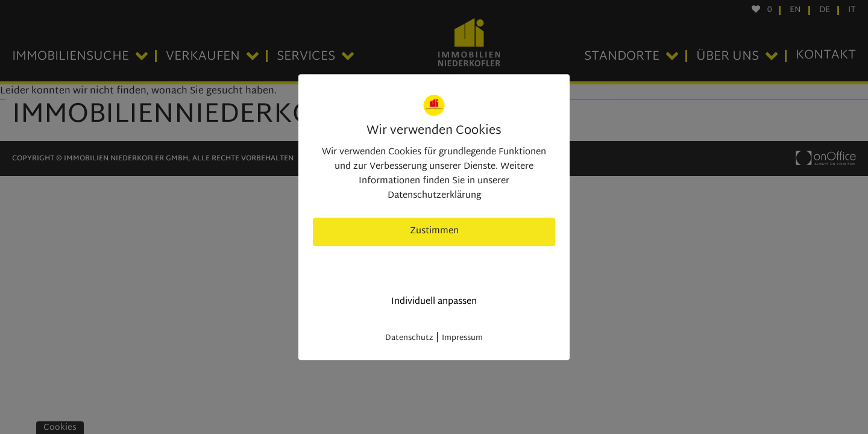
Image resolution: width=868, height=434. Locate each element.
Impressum (462, 338)
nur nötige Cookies (434, 267)
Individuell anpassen (434, 302)
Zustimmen (434, 231)
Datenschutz (409, 338)
